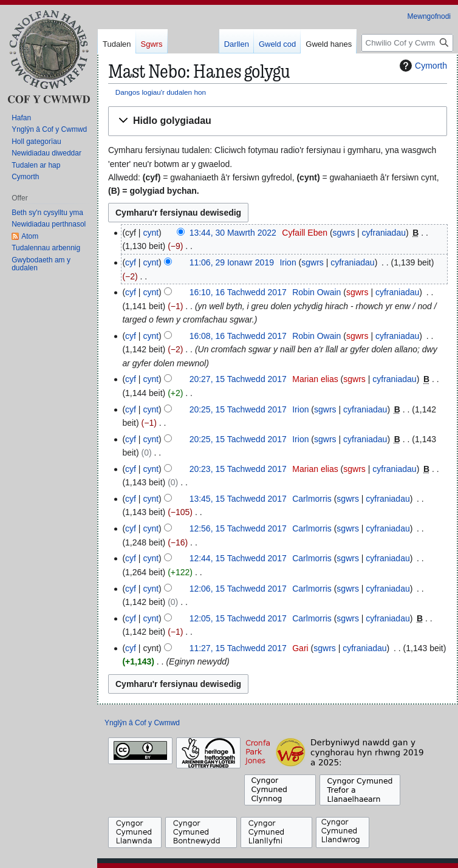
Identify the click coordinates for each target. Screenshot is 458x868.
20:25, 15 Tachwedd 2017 (238, 409)
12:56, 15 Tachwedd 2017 (238, 528)
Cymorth (422, 66)
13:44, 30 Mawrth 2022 (233, 233)
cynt (151, 233)
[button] (278, 121)
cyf (131, 262)
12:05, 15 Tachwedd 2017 (238, 618)
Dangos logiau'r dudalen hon (161, 92)
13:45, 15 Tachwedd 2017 (238, 499)
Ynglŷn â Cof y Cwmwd (142, 723)
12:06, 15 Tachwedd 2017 (238, 589)
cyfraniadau (384, 233)
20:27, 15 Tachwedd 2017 (238, 379)
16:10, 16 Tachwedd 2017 (238, 292)
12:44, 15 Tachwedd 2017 (238, 558)
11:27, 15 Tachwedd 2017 (238, 648)
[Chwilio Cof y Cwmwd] (407, 43)
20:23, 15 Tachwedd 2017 (238, 469)
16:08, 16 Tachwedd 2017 (238, 336)
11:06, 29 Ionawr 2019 (232, 262)
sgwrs (344, 233)
